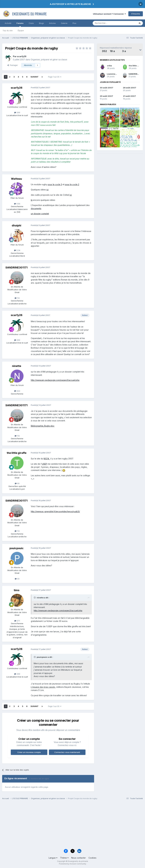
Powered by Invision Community (73, 864)
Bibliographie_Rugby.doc (43, 426)
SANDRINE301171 (137, 74)
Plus (74, 23)
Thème (64, 858)
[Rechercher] (108, 23)
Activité (8, 23)
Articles (52, 23)
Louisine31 (112, 74)
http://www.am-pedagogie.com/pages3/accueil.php (55, 380)
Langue (53, 858)
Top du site (8, 30)
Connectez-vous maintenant (67, 752)
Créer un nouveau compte (29, 752)
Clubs (31, 23)
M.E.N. (47, 459)
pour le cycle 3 (55, 184)
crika (109, 66)
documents (36, 208)
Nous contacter (79, 858)
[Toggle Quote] (35, 598)
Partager (13, 65)
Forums (20, 24)
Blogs (41, 23)
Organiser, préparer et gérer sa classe (49, 60)
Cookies (92, 858)
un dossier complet (40, 214)
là (32, 200)
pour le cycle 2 (72, 184)
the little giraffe (136, 66)
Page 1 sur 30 (55, 77)
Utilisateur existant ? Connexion (109, 14)
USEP (44, 464)
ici (47, 190)
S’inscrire (136, 14)
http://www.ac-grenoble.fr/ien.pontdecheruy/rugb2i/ (55, 511)
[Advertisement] (72, 825)
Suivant (34, 77)
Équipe (21, 30)
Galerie (64, 23)
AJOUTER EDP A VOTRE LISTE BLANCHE (70, 4)
